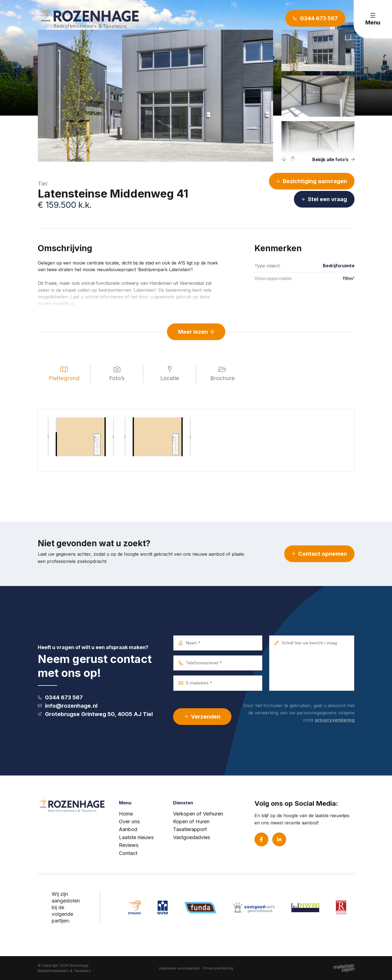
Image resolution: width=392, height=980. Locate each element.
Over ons (129, 821)
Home (126, 814)
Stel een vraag (324, 199)
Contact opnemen (319, 554)
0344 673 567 (60, 697)
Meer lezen (196, 332)
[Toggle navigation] (373, 19)
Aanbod (128, 829)
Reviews (129, 845)
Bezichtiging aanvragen (312, 181)
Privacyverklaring (218, 968)
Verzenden (202, 717)
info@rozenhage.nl (68, 706)
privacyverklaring (335, 720)
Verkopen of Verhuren (198, 814)
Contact (128, 853)
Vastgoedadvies (192, 837)
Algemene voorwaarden (179, 968)
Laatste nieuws (136, 837)
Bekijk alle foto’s (333, 159)
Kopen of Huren (191, 821)
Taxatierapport (190, 829)
